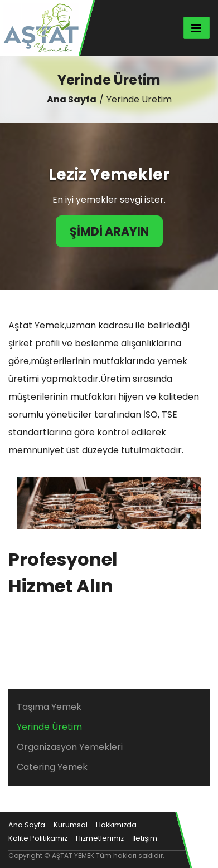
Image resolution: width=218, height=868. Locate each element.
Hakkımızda (116, 825)
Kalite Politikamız (38, 838)
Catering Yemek (52, 767)
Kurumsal (71, 825)
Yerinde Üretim (49, 727)
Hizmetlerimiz (100, 838)
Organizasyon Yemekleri (70, 747)
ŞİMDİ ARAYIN (109, 231)
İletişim (145, 838)
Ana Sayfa (72, 99)
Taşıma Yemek (49, 707)
